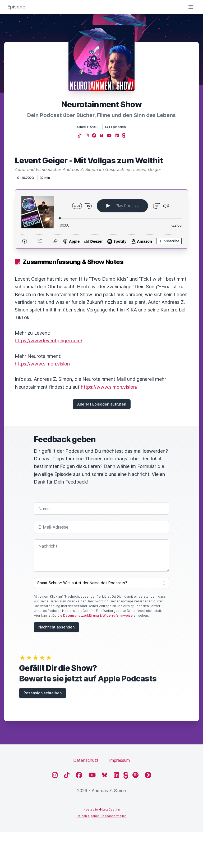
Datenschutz (86, 760)
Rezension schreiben (43, 693)
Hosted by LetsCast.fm (102, 810)
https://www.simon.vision (43, 364)
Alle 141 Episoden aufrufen (102, 404)
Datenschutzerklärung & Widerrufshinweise (98, 615)
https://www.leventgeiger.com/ (49, 341)
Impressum (119, 760)
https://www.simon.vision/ (109, 387)
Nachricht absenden (56, 627)
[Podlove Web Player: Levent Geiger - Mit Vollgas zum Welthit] (101, 219)
